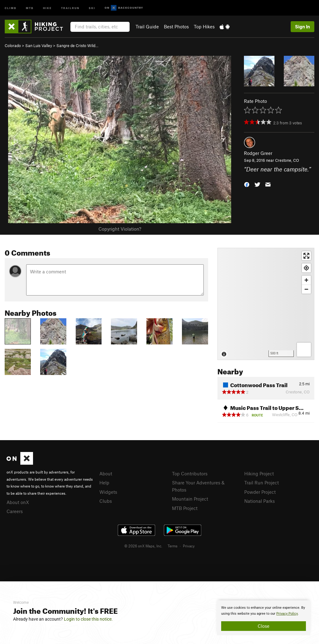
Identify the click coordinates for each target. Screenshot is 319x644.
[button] (247, 184)
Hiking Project (259, 473)
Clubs (106, 501)
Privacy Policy (287, 614)
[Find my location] (306, 268)
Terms (173, 546)
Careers (15, 511)
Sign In (302, 26)
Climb (11, 8)
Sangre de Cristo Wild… (77, 46)
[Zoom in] (306, 280)
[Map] (266, 304)
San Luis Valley (39, 46)
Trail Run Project (262, 483)
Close (264, 626)
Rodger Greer (258, 153)
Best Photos (176, 26)
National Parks (259, 501)
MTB (30, 8)
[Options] (304, 350)
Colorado (13, 46)
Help (104, 483)
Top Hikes (204, 26)
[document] (264, 618)
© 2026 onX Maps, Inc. (143, 546)
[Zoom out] (306, 289)
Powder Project (260, 492)
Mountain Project (190, 499)
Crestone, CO (287, 160)
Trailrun (70, 8)
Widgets (108, 492)
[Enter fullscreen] (306, 256)
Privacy (189, 546)
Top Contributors (190, 473)
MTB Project (185, 508)
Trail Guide (147, 26)
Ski (92, 8)
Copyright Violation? (120, 229)
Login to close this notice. (88, 619)
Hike (47, 8)
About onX (18, 502)
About (106, 473)
